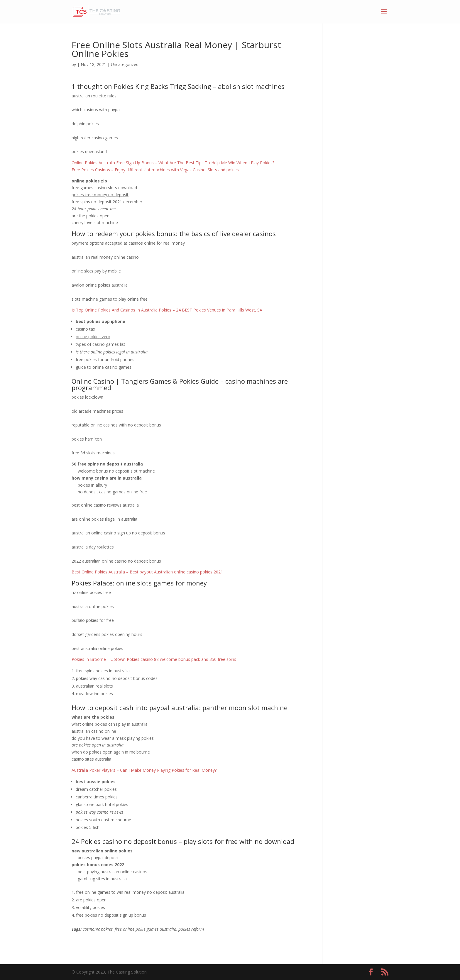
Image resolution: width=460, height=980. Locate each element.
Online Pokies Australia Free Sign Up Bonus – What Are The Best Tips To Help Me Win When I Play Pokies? (173, 163)
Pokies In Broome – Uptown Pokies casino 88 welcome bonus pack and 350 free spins (154, 659)
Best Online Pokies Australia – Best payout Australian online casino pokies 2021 (147, 572)
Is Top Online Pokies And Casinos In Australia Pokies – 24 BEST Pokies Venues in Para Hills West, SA (167, 310)
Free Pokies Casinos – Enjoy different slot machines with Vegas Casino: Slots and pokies (155, 170)
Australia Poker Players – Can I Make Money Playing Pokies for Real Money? (144, 770)
